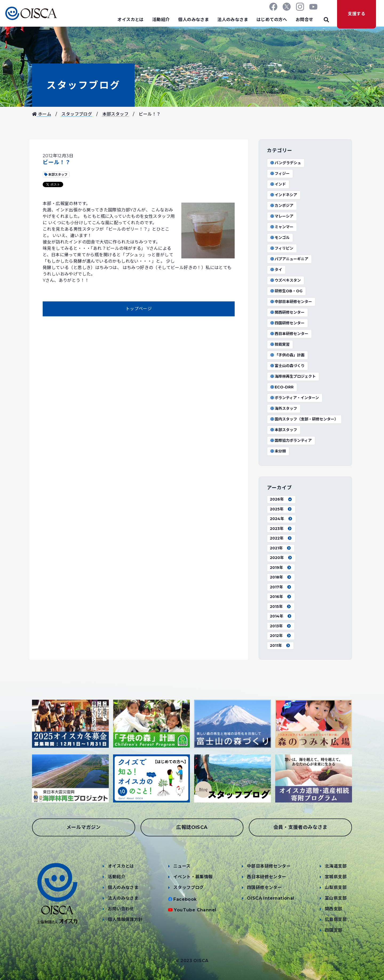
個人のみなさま (193, 20)
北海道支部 (336, 866)
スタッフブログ (83, 85)
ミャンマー (282, 227)
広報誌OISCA (192, 827)
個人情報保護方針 (125, 920)
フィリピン (282, 248)
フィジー (280, 174)
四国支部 (334, 930)
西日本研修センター (289, 334)
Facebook (185, 899)
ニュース (182, 866)
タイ (276, 270)
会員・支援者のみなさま (300, 827)
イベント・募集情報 (193, 877)
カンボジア (282, 206)
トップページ (139, 309)
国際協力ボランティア (291, 440)
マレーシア (282, 216)
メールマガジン (84, 827)
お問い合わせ (121, 909)
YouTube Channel (195, 910)
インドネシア (283, 195)
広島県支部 (336, 920)
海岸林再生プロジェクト (293, 376)
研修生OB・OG (286, 291)
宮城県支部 (336, 877)
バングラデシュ (285, 163)
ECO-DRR (282, 387)
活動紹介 (161, 20)
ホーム (42, 114)
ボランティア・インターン (294, 398)
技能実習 (280, 344)
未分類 (278, 451)
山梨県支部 (336, 887)
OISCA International (271, 898)
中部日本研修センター (291, 302)
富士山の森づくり (287, 366)
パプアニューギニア (289, 259)
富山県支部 (336, 898)
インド (278, 184)
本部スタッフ (115, 114)
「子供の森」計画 (287, 355)
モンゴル (280, 238)
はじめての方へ (272, 20)
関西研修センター (287, 312)
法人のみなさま (233, 20)
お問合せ (305, 20)
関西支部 (334, 909)
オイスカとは (130, 20)
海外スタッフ (283, 408)
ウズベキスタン (285, 280)
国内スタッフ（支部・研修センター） (304, 419)
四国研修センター (287, 323)
